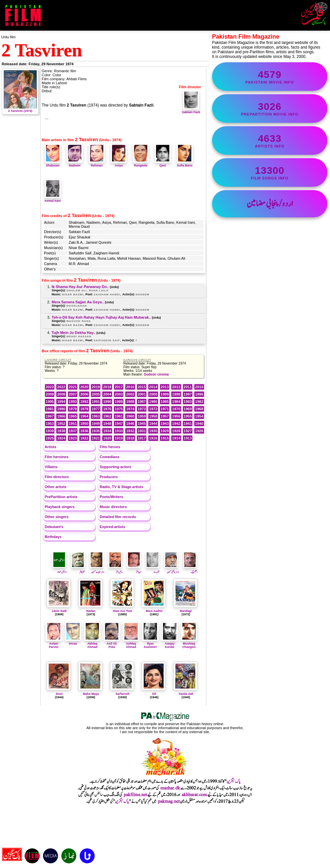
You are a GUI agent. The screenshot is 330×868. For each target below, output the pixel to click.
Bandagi (186, 611)
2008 (61, 394)
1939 (50, 431)
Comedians (109, 457)
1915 (165, 438)
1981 (50, 409)
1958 (153, 416)
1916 (153, 438)
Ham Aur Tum (122, 611)
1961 (119, 416)
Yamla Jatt (186, 694)
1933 (119, 431)
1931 (142, 431)
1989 (119, 402)
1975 (119, 409)
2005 (96, 394)
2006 (84, 394)
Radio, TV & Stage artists (121, 487)
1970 (176, 409)
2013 (165, 387)
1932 (130, 431)
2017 (119, 387)
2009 (50, 394)
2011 (188, 387)
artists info (270, 141)
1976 (107, 409)
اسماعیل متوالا (59, 570)
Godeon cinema (156, 374)
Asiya (119, 164)
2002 (130, 394)
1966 (61, 416)
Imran (73, 642)
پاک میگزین (234, 781)
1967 (50, 416)
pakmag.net (169, 801)
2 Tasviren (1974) (20, 109)
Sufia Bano (185, 164)
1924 (61, 438)
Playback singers (60, 507)
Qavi (163, 164)
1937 (73, 431)
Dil (154, 694)
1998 (176, 394)
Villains (51, 467)
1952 (61, 424)
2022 (61, 387)
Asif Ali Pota (112, 644)
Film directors (57, 477)
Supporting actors (115, 467)
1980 (61, 409)
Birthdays (53, 537)
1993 (73, 402)
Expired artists (112, 527)
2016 (130, 387)
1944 (153, 424)
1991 (96, 402)
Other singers (57, 517)
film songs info (270, 172)
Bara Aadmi (154, 611)
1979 (73, 409)
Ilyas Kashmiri (150, 644)
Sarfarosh (122, 694)
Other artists (55, 487)
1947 (119, 424)
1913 (188, 438)
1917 (142, 438)
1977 (96, 409)
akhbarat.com (194, 795)
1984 (176, 402)
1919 (119, 438)
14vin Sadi (59, 611)
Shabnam (53, 164)
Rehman (97, 164)
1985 (165, 402)
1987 (142, 402)
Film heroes (110, 447)
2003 (119, 394)
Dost (59, 694)
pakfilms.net (135, 795)
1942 (176, 424)
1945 (142, 424)
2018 (107, 387)
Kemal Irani (53, 199)
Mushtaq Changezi (189, 644)
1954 (199, 416)
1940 (199, 424)
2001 (142, 394)
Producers (109, 477)
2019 (96, 387)
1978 (84, 409)
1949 (96, 424)
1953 (50, 424)
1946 (130, 424)
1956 (176, 416)
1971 (165, 409)
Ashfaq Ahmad (131, 644)
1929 (165, 431)
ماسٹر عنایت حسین (97, 570)
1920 (107, 438)
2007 (73, 394)
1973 (142, 409)
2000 (153, 394)
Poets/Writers (111, 497)
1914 (176, 438)
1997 (188, 394)
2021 (73, 387)
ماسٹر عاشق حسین (171, 570)
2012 (176, 387)
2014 (153, 387)
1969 (188, 409)
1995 (50, 402)
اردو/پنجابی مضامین (270, 204)
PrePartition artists (61, 497)
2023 (50, 387)
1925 (50, 438)
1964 (84, 416)
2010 (199, 387)
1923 (73, 438)
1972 (153, 409)
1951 (73, 424)
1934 (107, 431)
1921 (96, 438)
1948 (107, 424)
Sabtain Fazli (191, 111)
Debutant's (54, 527)
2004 (107, 394)
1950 (84, 424)
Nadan (91, 611)
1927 (188, 431)
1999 (165, 394)
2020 (84, 387)
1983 (188, 402)
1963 (96, 416)
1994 (61, 402)
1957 (165, 416)
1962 (107, 416)
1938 (61, 431)
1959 (142, 416)
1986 (153, 402)
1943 (165, 424)
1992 (84, 402)
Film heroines (57, 457)
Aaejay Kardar (170, 644)
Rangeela (141, 164)
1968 (199, 409)
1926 (199, 431)
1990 (107, 402)
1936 (84, 431)
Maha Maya (91, 694)
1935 (96, 431)
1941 (188, 424)
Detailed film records (118, 517)
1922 (84, 438)
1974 (130, 409)
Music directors (113, 507)
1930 (153, 431)
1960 (130, 416)
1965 (73, 416)
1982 (199, 402)
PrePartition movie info (270, 109)
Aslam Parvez (54, 644)
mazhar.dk (170, 788)
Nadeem (75, 164)
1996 (199, 394)
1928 (176, 431)
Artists (50, 447)
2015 (142, 387)
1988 (130, 402)
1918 (130, 438)
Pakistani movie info (270, 77)
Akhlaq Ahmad (92, 644)
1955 (188, 416)
